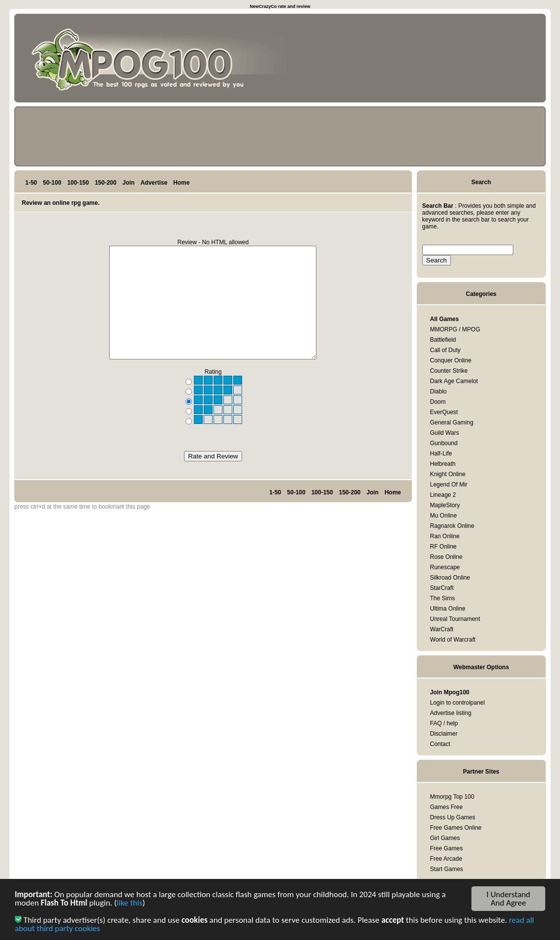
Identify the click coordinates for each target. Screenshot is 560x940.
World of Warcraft (453, 640)
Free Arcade (446, 859)
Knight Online (448, 474)
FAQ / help (444, 723)
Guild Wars (445, 433)
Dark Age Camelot (454, 381)
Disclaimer (444, 734)
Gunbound (444, 443)
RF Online (443, 547)
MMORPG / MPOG (455, 329)
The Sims (443, 598)
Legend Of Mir (449, 485)
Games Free (447, 807)
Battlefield (443, 340)
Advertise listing (451, 713)
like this (129, 904)
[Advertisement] (497, 60)
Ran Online (445, 536)
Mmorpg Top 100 (452, 797)
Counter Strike (449, 371)
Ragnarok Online (452, 526)
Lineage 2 (443, 495)
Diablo (438, 391)
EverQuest (444, 412)
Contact (440, 744)
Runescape (445, 567)
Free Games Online (456, 828)
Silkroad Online (450, 578)
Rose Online (446, 557)
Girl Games (445, 838)
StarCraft (442, 588)
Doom (438, 402)
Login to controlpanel (457, 703)
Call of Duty (445, 350)
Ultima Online (448, 609)
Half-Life (441, 454)
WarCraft (442, 629)
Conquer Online (451, 360)
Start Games (447, 869)
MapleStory (445, 505)
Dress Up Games (453, 817)
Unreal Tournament (455, 619)
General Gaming (452, 422)
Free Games (447, 848)
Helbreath (443, 464)
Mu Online (444, 516)
